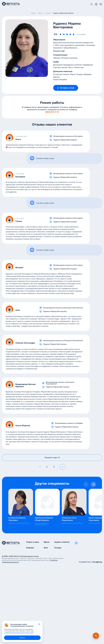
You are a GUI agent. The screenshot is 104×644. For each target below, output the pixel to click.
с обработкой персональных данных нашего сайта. (19, 633)
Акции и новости (62, 542)
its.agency (97, 562)
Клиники (30, 548)
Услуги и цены (33, 542)
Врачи (41, 13)
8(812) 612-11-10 (52, 112)
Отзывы (58, 548)
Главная (33, 13)
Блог (46, 548)
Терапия (48, 13)
